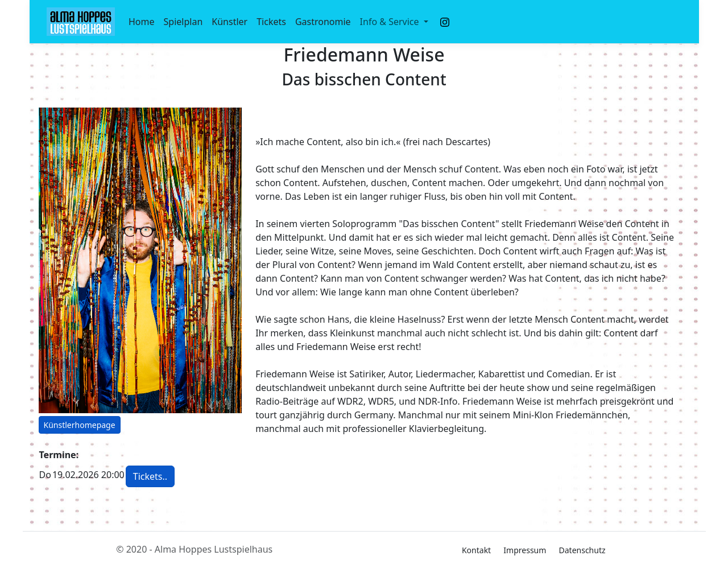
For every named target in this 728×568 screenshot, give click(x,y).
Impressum (525, 550)
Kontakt (476, 550)
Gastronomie (323, 22)
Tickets (271, 22)
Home (142, 22)
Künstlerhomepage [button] (80, 425)
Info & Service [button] (391, 22)
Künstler (229, 22)
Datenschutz (582, 550)
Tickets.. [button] (150, 476)
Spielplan (183, 22)
